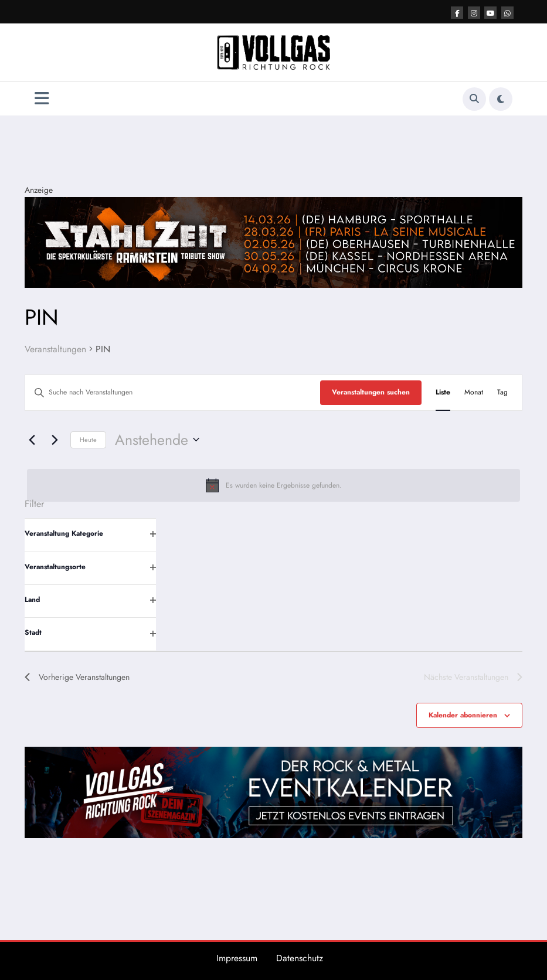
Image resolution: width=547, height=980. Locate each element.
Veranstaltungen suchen (371, 392)
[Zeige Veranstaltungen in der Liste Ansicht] (443, 392)
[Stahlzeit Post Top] (273, 241)
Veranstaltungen (55, 349)
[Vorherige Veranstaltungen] (32, 440)
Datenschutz (300, 958)
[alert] (273, 485)
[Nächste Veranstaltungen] (55, 440)
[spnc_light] (501, 99)
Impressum (237, 958)
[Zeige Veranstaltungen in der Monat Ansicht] (474, 392)
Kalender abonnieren (463, 715)
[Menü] (42, 99)
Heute (88, 440)
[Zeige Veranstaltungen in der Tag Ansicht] (502, 392)
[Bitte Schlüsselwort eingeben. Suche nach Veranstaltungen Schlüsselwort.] (173, 392)
